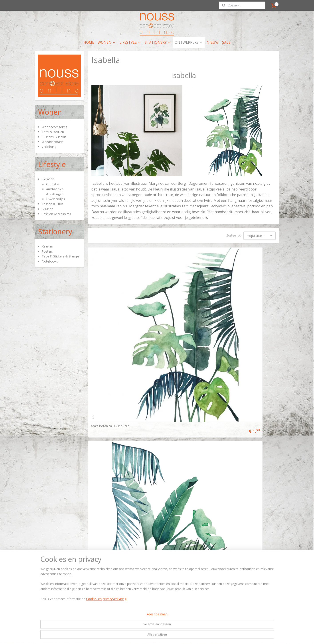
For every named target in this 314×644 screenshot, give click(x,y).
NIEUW (213, 42)
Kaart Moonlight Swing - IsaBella (114, 393)
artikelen (112, 430)
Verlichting (49, 147)
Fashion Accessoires (56, 214)
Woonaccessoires (54, 127)
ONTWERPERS (189, 42)
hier (148, 430)
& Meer (47, 209)
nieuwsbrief (244, 438)
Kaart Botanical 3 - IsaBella (240, 312)
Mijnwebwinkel (201, 476)
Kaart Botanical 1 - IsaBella (110, 312)
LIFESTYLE (130, 42)
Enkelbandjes (56, 199)
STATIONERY (158, 42)
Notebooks (50, 261)
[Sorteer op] (260, 236)
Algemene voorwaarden (203, 430)
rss (145, 476)
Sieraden (48, 179)
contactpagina (261, 430)
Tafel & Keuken (53, 132)
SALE (226, 42)
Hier (39, 430)
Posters (47, 251)
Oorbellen (53, 184)
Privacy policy (196, 434)
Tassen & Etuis (52, 204)
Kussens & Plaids (54, 137)
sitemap (136, 476)
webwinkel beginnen (162, 476)
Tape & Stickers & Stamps (61, 256)
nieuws (150, 434)
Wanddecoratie (53, 142)
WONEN (107, 42)
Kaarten (47, 246)
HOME (89, 42)
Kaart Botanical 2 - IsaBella (175, 312)
